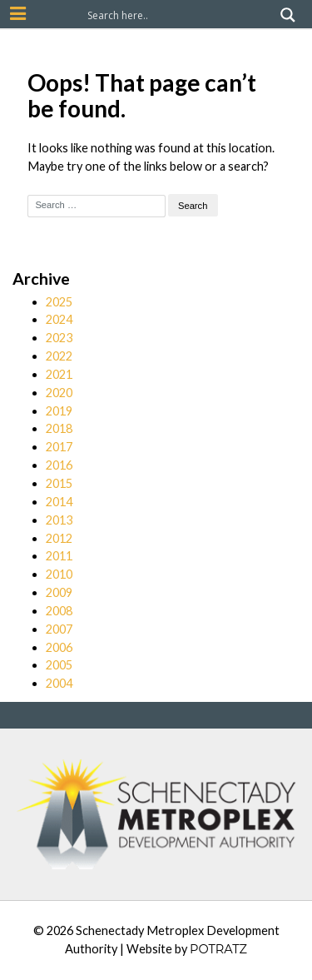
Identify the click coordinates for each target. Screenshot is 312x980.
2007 (59, 629)
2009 (59, 592)
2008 (59, 611)
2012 (59, 538)
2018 (59, 428)
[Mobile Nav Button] (18, 13)
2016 (59, 465)
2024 (59, 319)
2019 (59, 411)
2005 (59, 665)
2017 (59, 447)
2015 (59, 483)
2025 (59, 302)
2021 (59, 374)
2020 (59, 393)
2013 (59, 520)
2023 (59, 338)
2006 (59, 647)
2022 (59, 356)
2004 (59, 683)
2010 (59, 574)
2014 (59, 502)
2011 (59, 556)
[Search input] (180, 15)
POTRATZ (218, 949)
